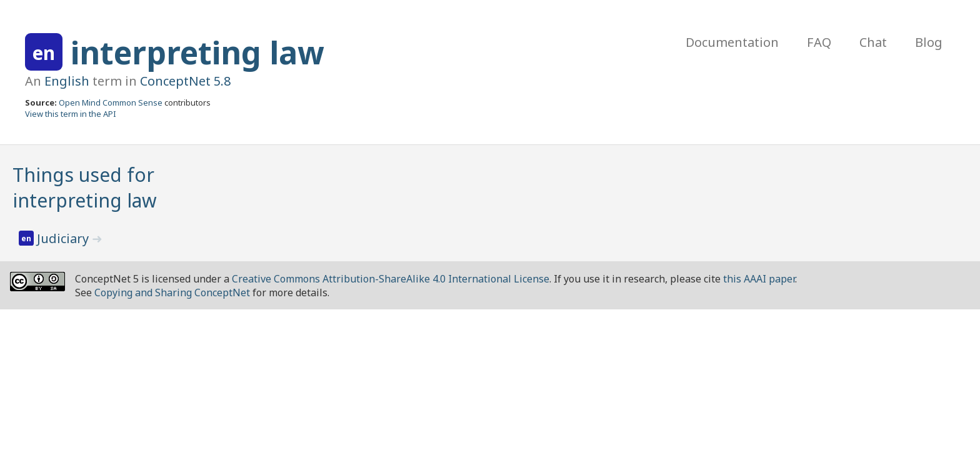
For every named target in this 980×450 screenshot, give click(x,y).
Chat (873, 42)
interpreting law (197, 52)
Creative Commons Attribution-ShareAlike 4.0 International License (391, 279)
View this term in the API (71, 114)
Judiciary (64, 238)
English (67, 81)
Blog (929, 42)
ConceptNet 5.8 (185, 81)
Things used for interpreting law (85, 187)
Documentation (732, 42)
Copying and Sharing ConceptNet (172, 292)
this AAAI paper (759, 279)
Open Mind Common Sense (111, 102)
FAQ (819, 42)
